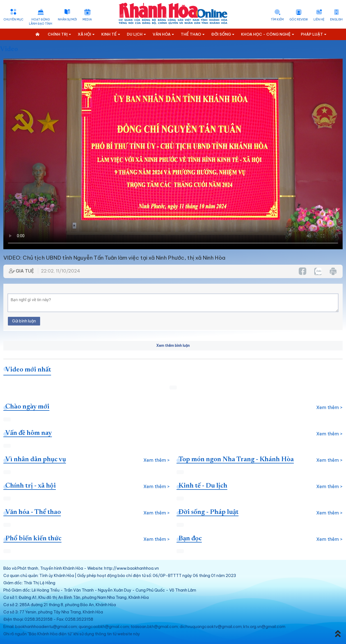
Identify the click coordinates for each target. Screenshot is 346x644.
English (336, 19)
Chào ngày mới (27, 407)
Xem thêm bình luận (173, 346)
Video (9, 49)
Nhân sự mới (67, 19)
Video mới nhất (28, 370)
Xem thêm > (329, 407)
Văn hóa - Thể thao (33, 512)
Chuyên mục (13, 19)
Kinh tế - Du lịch (203, 486)
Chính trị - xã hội (31, 486)
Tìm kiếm (277, 19)
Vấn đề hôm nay (29, 433)
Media (87, 19)
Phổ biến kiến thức (33, 539)
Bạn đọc (190, 539)
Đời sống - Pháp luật (208, 512)
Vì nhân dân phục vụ (36, 460)
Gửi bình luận (24, 321)
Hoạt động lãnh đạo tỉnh (41, 22)
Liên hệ (319, 19)
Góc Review (299, 19)
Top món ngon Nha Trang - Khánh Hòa (236, 460)
